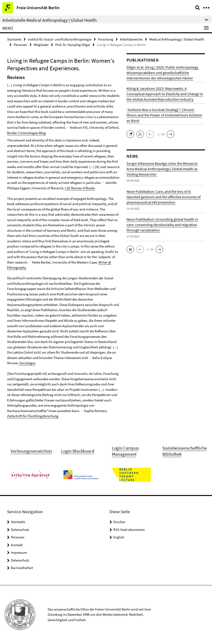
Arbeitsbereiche (131, 39)
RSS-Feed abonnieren (129, 530)
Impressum (19, 552)
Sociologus (27, 363)
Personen (20, 45)
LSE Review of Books (80, 188)
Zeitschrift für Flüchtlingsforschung (33, 416)
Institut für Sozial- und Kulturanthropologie (60, 39)
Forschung (106, 39)
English (119, 537)
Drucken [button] (119, 522)
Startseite (14, 39)
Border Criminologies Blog (26, 133)
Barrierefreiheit (22, 568)
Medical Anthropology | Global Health (177, 39)
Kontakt (17, 545)
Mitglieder (41, 45)
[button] (131, 134)
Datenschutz (20, 530)
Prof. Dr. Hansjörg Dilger (73, 45)
